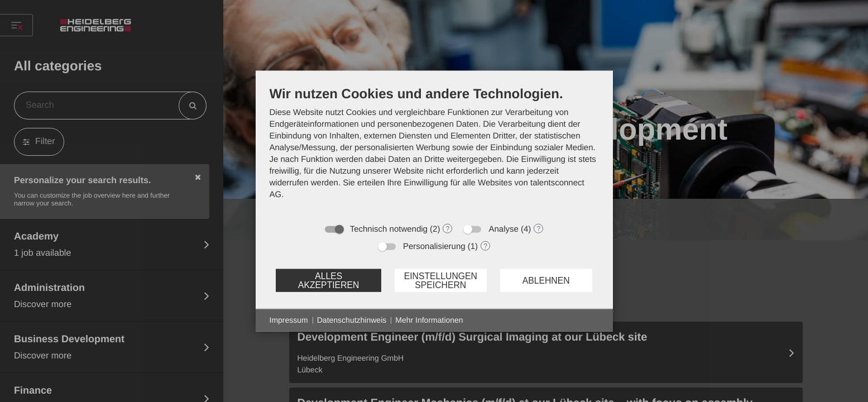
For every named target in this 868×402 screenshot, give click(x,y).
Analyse (503, 229)
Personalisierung (434, 247)
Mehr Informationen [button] (429, 320)
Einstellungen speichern (441, 280)
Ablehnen (546, 280)
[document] (434, 151)
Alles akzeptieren (329, 280)
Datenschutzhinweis (352, 320)
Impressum (289, 320)
